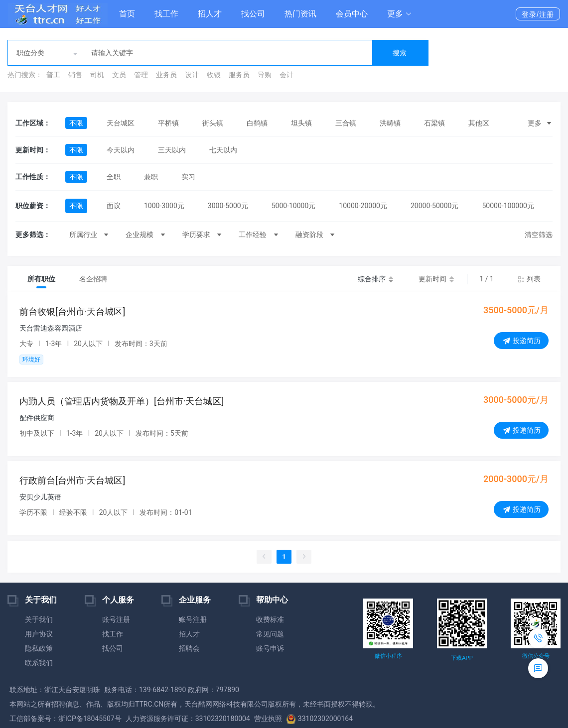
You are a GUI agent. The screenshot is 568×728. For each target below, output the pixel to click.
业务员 (166, 75)
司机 (97, 75)
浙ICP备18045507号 (90, 719)
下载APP (462, 658)
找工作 (166, 14)
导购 (265, 75)
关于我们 (39, 619)
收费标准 (270, 619)
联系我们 (39, 663)
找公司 (253, 14)
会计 (286, 75)
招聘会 (189, 648)
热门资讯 (300, 14)
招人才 (210, 14)
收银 (214, 75)
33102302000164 (319, 719)
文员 (119, 75)
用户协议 (39, 634)
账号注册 (116, 619)
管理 (141, 75)
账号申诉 (270, 648)
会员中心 (352, 14)
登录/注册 (538, 14)
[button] (400, 14)
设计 (192, 75)
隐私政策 (39, 648)
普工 (53, 75)
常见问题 (270, 634)
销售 (75, 75)
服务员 (239, 75)
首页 (127, 14)
